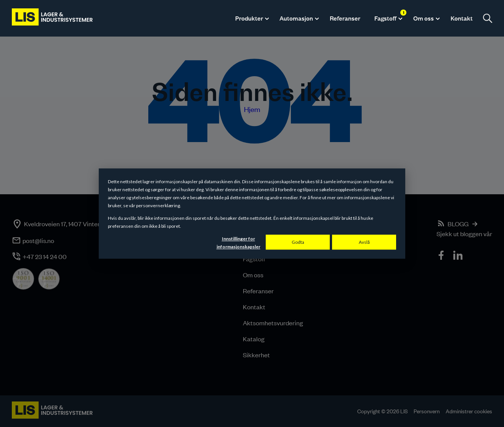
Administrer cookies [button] (469, 411)
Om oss (424, 18)
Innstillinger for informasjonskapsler (238, 243)
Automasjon (296, 18)
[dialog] (252, 214)
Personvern (427, 411)
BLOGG (458, 224)
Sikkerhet (256, 355)
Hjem (252, 109)
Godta (298, 242)
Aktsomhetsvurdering (273, 323)
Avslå (364, 242)
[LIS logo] (53, 18)
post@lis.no (38, 240)
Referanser (345, 18)
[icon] (442, 256)
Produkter (249, 18)
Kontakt (462, 18)
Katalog (254, 339)
